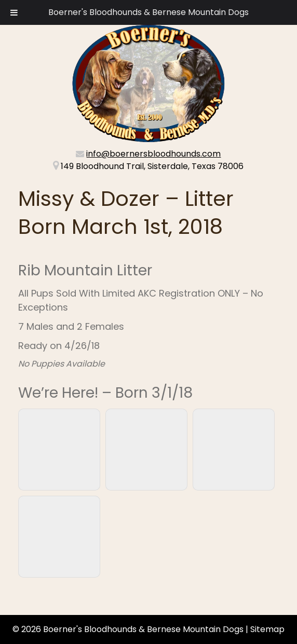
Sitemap (267, 629)
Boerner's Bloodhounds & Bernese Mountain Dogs (148, 12)
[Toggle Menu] (14, 12)
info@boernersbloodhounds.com (153, 154)
